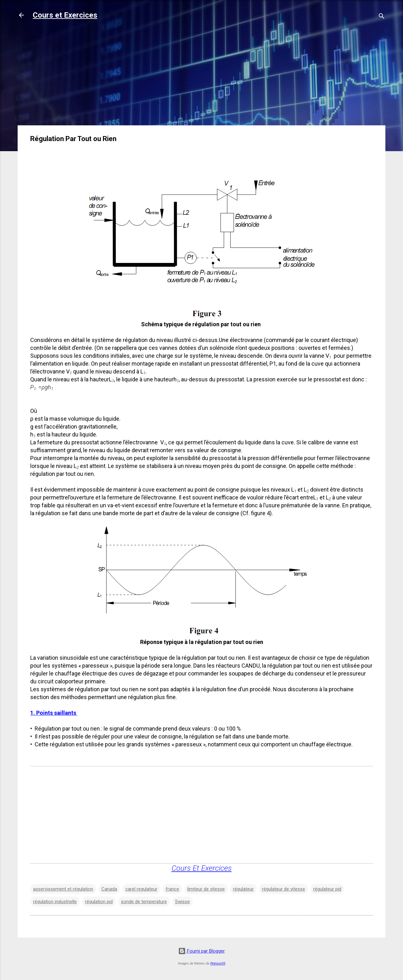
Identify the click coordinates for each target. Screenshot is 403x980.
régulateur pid (327, 889)
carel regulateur (141, 889)
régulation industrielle (55, 902)
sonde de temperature (144, 902)
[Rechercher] (382, 17)
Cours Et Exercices (202, 868)
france (172, 889)
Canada (109, 889)
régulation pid (99, 902)
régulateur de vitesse (284, 889)
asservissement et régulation (63, 889)
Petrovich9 (218, 963)
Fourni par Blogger (201, 951)
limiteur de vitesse (206, 889)
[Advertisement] (201, 76)
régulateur (243, 889)
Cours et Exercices (65, 15)
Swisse (182, 902)
